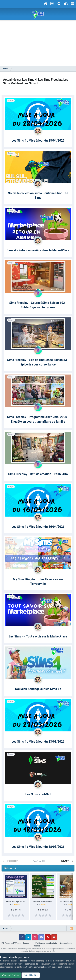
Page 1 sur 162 (39, 861)
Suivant (65, 861)
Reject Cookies (31, 975)
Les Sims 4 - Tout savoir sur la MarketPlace (38, 636)
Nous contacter (66, 943)
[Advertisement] (38, 43)
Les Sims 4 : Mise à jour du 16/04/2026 (38, 527)
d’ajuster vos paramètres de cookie (29, 964)
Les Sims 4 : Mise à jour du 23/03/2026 (38, 742)
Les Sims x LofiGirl (38, 794)
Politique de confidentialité (46, 943)
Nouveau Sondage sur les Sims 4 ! (38, 689)
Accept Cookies (11, 975)
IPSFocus (17, 943)
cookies (23, 961)
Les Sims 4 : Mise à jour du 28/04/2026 (38, 141)
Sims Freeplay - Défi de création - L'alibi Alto (38, 474)
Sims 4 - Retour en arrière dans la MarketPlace (38, 250)
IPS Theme (6, 943)
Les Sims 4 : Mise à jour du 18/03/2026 (38, 847)
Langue (27, 943)
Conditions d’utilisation (36, 967)
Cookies (37, 946)
